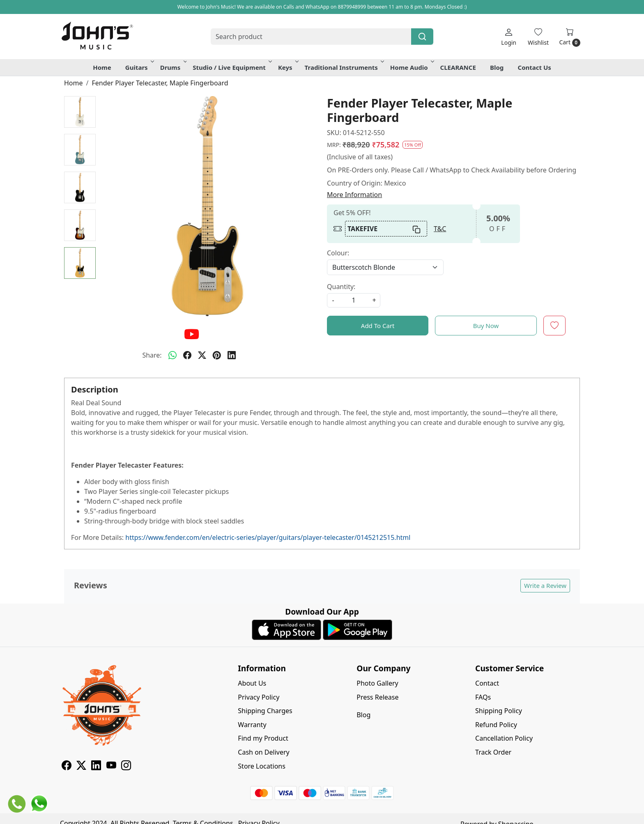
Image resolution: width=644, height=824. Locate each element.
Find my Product (263, 738)
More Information (354, 195)
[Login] (509, 37)
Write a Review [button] (545, 585)
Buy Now (486, 326)
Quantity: (341, 287)
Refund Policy (496, 725)
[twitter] (202, 355)
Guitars (139, 67)
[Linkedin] (96, 767)
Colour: (338, 253)
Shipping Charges (265, 711)
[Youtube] (111, 767)
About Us (252, 683)
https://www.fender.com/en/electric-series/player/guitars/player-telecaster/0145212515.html (268, 537)
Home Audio (412, 67)
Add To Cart (378, 326)
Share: (152, 355)
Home (102, 67)
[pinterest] (217, 355)
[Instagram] (126, 767)
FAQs (483, 697)
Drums (173, 67)
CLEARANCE (458, 67)
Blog (497, 67)
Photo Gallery (377, 683)
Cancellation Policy (504, 738)
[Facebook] (67, 767)
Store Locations (262, 766)
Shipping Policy (499, 711)
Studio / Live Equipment (232, 67)
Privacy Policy (259, 697)
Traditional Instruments (344, 67)
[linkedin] (232, 355)
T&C (440, 229)
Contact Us (535, 67)
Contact (487, 683)
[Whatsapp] (172, 355)
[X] (81, 767)
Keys (288, 67)
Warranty (252, 725)
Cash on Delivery (263, 752)
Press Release (377, 697)
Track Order (493, 752)
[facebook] (187, 355)
